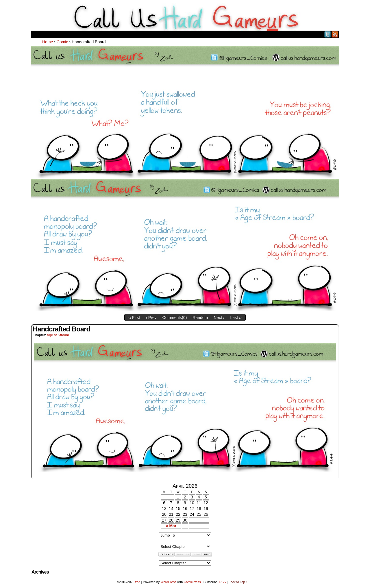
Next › (219, 318)
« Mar (171, 526)
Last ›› (236, 318)
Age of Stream (58, 335)
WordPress (168, 582)
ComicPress (192, 582)
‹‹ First (134, 318)
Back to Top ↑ (238, 582)
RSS (335, 34)
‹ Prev (151, 318)
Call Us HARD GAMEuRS (185, 17)
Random (200, 318)
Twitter (328, 34)
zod (138, 582)
